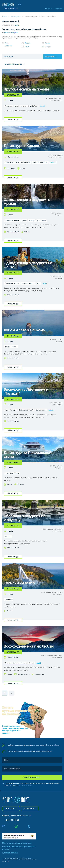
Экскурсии (58, 9)
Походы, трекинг (24, 674)
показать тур (13, 119)
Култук (24, 663)
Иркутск (8, 536)
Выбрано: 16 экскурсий (10, 33)
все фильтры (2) (51, 57)
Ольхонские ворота (12, 284)
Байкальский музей (26, 410)
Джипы (23, 168)
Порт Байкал (33, 106)
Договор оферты (10, 853)
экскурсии (29, 809)
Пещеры (21, 484)
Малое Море (26, 162)
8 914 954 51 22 (11, 9)
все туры (10, 809)
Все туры (48, 9)
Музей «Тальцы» (11, 410)
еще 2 (51, 410)
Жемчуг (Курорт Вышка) (38, 220)
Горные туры (40, 674)
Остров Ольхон (27, 284)
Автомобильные (13, 231)
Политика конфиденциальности (17, 843)
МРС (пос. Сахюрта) (40, 162)
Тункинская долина (12, 220)
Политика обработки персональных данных (19, 848)
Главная (4, 17)
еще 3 (42, 106)
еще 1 (45, 283)
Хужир (38, 284)
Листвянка (9, 106)
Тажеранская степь (12, 162)
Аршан (24, 220)
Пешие (27, 231)
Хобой (15, 347)
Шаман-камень (20, 106)
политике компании (26, 786)
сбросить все (9, 57)
